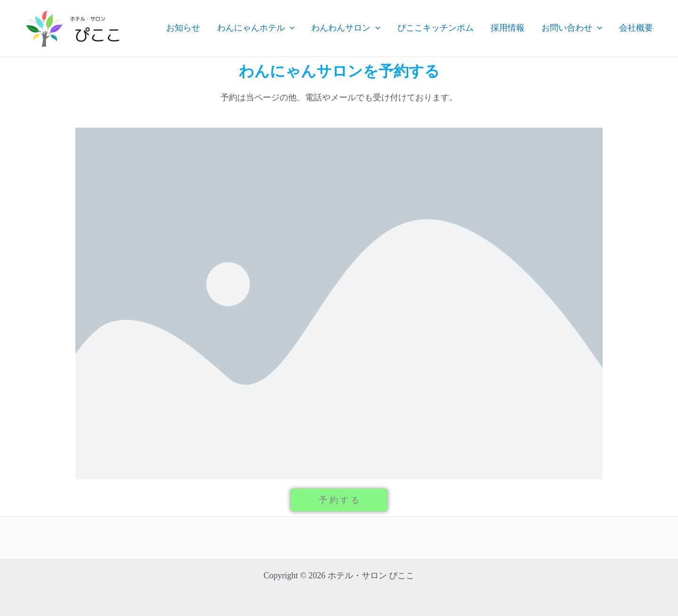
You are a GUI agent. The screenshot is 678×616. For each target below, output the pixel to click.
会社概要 (636, 28)
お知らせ (183, 28)
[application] (290, 28)
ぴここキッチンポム (436, 28)
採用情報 (508, 28)
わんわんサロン (346, 28)
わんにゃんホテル (256, 28)
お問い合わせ (572, 28)
